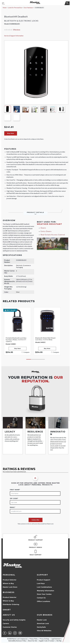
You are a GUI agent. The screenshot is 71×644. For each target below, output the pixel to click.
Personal (9, 575)
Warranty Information (45, 591)
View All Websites (44, 631)
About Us (9, 615)
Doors (43, 228)
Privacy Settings (44, 639)
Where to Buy (8, 583)
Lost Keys (41, 583)
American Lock (43, 624)
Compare (26, 352)
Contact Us (41, 598)
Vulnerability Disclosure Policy (17, 641)
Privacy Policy (34, 639)
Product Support (43, 580)
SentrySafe (41, 627)
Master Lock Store (10, 587)
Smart (7, 610)
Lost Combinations (44, 587)
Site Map (59, 641)
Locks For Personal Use (15, 8)
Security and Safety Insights (14, 620)
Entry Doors (46, 231)
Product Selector (10, 580)
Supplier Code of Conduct (47, 641)
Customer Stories (10, 627)
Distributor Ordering (11, 604)
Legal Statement (56, 639)
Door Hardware (28, 8)
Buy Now (11, 133)
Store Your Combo (44, 594)
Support (42, 575)
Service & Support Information (14, 36)
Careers (6, 624)
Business (9, 592)
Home (5, 8)
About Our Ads (33, 641)
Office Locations (43, 601)
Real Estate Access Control (53, 235)
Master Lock (42, 620)
